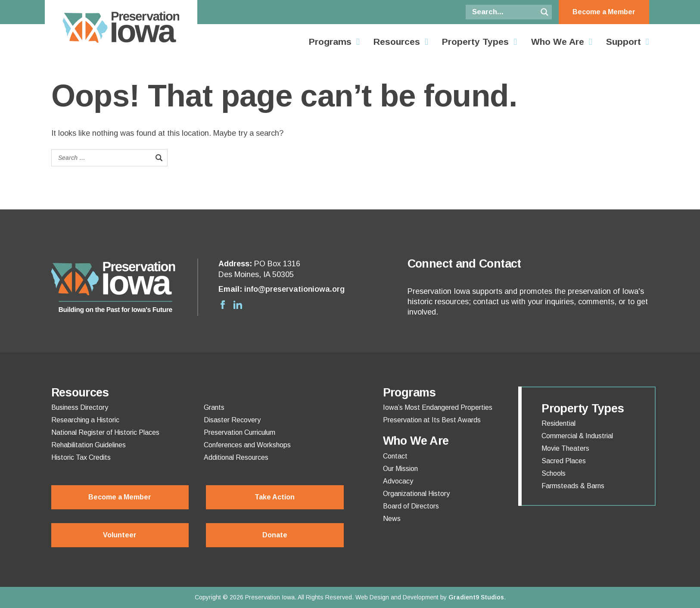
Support (624, 42)
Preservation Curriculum (240, 433)
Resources (397, 42)
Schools (554, 474)
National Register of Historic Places (105, 433)
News (392, 519)
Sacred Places (564, 461)
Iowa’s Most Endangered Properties (438, 408)
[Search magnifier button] (544, 12)
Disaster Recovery (232, 420)
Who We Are (558, 42)
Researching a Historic (85, 420)
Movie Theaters (565, 449)
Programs (330, 42)
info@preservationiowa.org (294, 289)
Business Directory (80, 408)
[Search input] (504, 12)
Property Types (475, 42)
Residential (558, 424)
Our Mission (400, 469)
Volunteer (120, 535)
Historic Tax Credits (81, 458)
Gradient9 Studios (476, 597)
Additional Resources (236, 458)
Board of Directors (411, 506)
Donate (275, 535)
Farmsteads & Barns (573, 486)
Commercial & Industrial (577, 436)
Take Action (275, 497)
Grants (214, 408)
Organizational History (416, 494)
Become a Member (604, 12)
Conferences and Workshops (247, 445)
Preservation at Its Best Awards (432, 420)
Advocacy (398, 481)
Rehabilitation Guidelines (89, 445)
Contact (395, 456)
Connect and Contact (464, 264)
